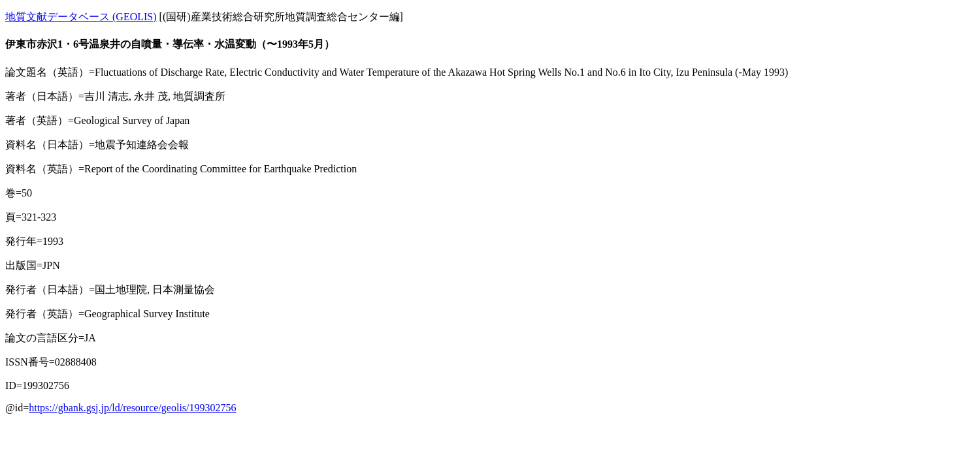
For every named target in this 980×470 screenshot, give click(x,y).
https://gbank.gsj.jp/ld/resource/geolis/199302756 (132, 408)
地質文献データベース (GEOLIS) (81, 17)
